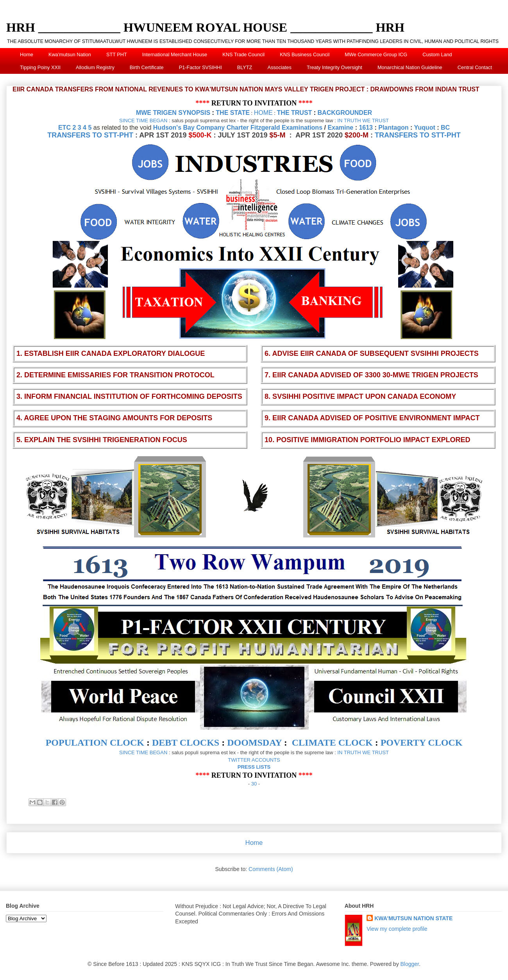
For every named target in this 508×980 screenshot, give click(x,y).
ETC (64, 128)
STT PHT (117, 55)
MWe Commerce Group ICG (376, 55)
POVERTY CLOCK (422, 743)
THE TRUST (295, 113)
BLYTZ (245, 68)
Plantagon (393, 128)
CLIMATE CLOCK (332, 743)
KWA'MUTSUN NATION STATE (413, 918)
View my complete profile (397, 929)
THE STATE (233, 113)
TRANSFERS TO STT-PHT (90, 135)
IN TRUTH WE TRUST (363, 120)
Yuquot (425, 128)
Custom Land (437, 55)
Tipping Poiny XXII (40, 68)
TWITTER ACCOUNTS (254, 760)
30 (254, 784)
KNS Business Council (305, 55)
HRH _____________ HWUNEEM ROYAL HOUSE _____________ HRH (205, 27)
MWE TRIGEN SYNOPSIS (173, 113)
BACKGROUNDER (345, 113)
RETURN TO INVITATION (254, 103)
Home (27, 55)
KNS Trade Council (243, 55)
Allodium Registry (95, 68)
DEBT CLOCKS (186, 743)
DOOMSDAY (254, 743)
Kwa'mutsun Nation (70, 55)
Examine (340, 128)
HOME (263, 113)
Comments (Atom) (271, 869)
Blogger (410, 964)
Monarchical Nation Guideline (410, 68)
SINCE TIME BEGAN (143, 120)
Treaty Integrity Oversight (334, 68)
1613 (366, 128)
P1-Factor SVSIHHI (200, 68)
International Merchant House (175, 55)
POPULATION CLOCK (95, 743)
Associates (279, 68)
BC (445, 128)
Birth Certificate (147, 68)
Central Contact (475, 68)
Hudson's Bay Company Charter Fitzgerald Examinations (238, 128)
